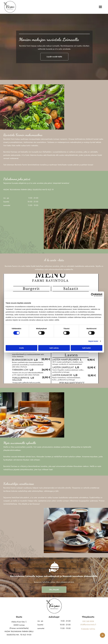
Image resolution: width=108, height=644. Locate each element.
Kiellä (21, 348)
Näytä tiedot (93, 341)
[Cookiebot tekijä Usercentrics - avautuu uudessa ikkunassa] (93, 295)
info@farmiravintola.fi (88, 625)
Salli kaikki (86, 348)
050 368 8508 (88, 621)
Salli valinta (54, 348)
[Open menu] (100, 7)
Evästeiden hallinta (88, 629)
